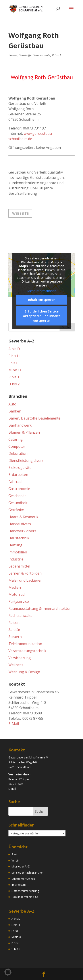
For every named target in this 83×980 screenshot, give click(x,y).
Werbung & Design (24, 672)
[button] (8, 972)
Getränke (16, 510)
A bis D (14, 349)
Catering (16, 439)
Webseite (20, 213)
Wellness (16, 665)
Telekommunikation (25, 644)
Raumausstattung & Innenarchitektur (40, 608)
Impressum (19, 885)
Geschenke (17, 496)
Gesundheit (18, 503)
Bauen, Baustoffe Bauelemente (29, 55)
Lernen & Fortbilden (25, 573)
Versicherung (20, 658)
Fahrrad (15, 482)
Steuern (15, 637)
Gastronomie (19, 489)
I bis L (13, 363)
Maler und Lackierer (25, 580)
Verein (15, 861)
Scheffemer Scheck (23, 879)
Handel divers (20, 524)
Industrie (16, 559)
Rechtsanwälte (20, 616)
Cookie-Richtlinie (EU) (25, 897)
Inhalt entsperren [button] (41, 300)
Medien (15, 587)
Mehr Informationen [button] (41, 291)
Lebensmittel (19, 566)
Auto (12, 404)
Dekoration (18, 453)
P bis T (57, 55)
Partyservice (19, 601)
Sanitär (14, 630)
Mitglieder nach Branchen (27, 873)
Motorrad (16, 594)
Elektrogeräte (20, 468)
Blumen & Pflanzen (24, 432)
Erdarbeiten (18, 475)
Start (14, 854)
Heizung (15, 545)
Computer (17, 446)
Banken (15, 411)
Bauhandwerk (20, 425)
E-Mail (14, 724)
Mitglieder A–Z (21, 866)
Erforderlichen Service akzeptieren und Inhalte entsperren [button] (41, 316)
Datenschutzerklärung (25, 891)
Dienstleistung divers (26, 460)
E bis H (14, 356)
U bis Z (14, 384)
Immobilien (18, 552)
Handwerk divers (22, 531)
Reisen (14, 623)
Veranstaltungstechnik (27, 651)
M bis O (15, 370)
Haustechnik (19, 538)
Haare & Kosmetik (23, 517)
